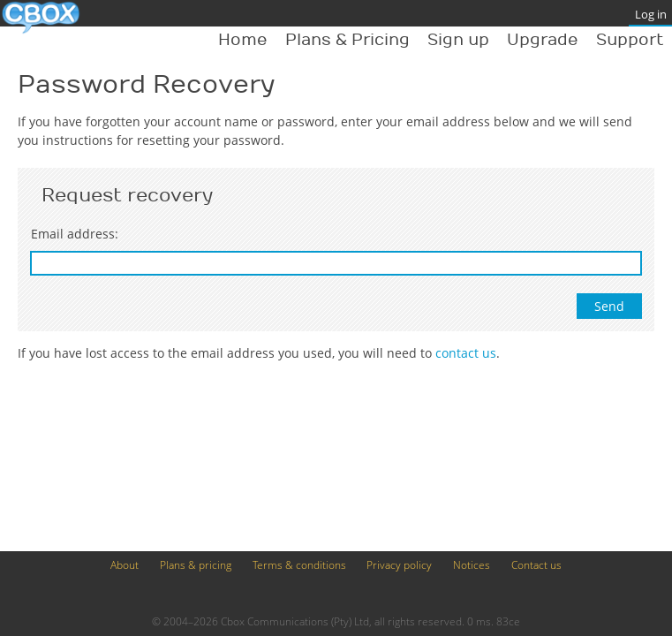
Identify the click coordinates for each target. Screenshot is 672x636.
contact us (466, 353)
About (125, 565)
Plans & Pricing (347, 40)
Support (630, 40)
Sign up (458, 40)
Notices (472, 565)
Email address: (75, 234)
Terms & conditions (299, 565)
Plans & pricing (196, 565)
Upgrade (543, 40)
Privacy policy (399, 565)
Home (243, 40)
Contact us (536, 565)
